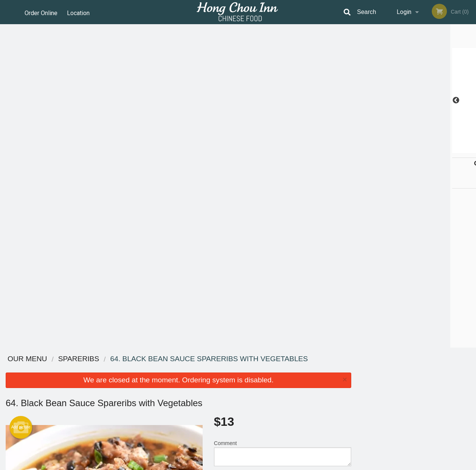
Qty (235, 160)
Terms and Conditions (299, 378)
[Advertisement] (178, 323)
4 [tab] (422, 149)
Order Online (41, 12)
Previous (363, 100)
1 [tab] (388, 149)
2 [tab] (400, 149)
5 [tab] (434, 149)
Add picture (21, 104)
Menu (218, 369)
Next (470, 100)
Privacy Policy (290, 387)
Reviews (284, 369)
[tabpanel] (416, 100)
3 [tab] (411, 149)
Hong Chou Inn (80, 359)
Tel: (359, 387)
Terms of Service (250, 465)
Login (404, 12)
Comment (283, 130)
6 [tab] (445, 149)
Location (80, 12)
